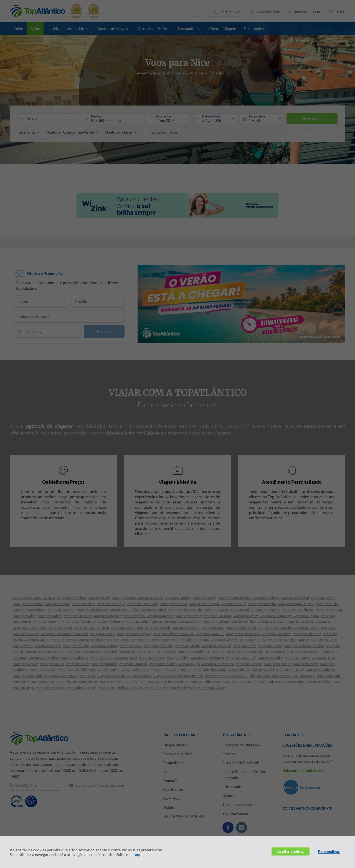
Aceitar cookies (291, 851)
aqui (139, 855)
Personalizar (329, 851)
